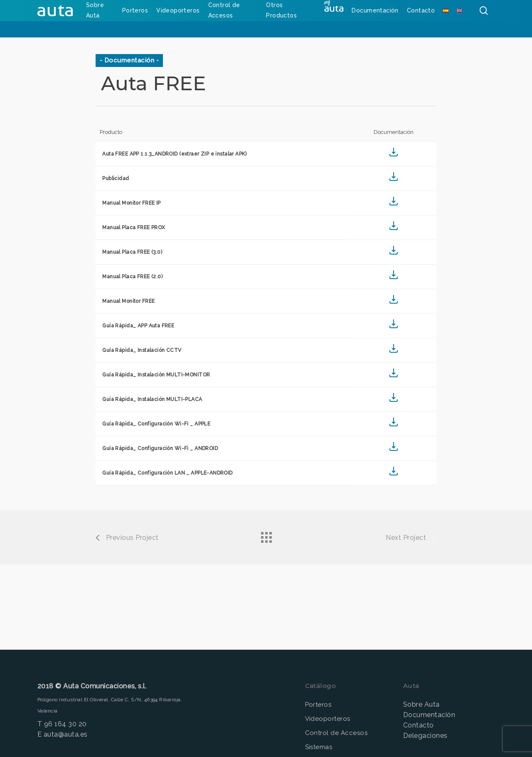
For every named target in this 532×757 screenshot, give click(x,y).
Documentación (429, 715)
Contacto (419, 725)
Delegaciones (425, 736)
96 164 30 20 (65, 724)
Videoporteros (328, 719)
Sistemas (319, 747)
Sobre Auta (421, 704)
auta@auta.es (66, 734)
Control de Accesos (336, 733)
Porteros (318, 705)
